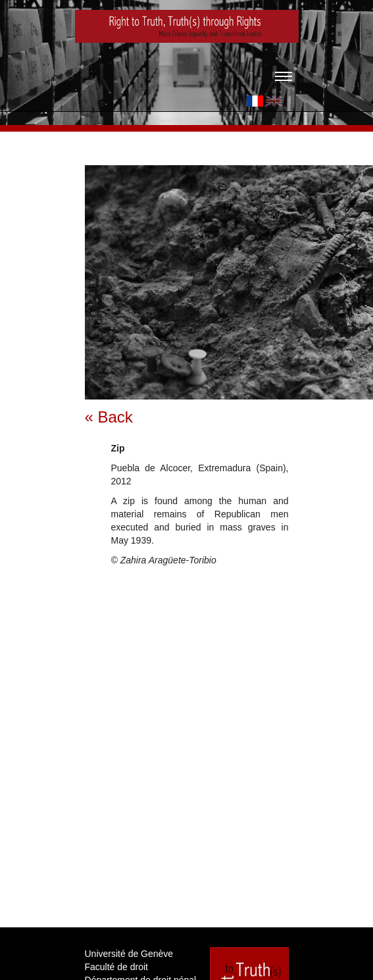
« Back (109, 417)
